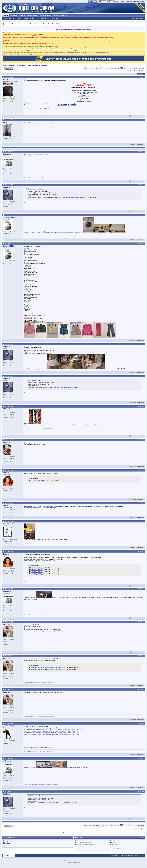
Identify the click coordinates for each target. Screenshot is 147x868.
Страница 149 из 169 (89, 68)
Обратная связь (114, 855)
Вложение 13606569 (30, 767)
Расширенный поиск (138, 18)
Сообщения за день (9, 18)
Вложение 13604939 (34, 387)
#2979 (143, 758)
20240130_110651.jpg (37, 481)
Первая (98, 68)
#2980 (143, 791)
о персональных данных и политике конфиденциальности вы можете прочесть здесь (31, 54)
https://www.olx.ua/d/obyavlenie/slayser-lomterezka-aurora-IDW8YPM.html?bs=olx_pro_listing (51, 733)
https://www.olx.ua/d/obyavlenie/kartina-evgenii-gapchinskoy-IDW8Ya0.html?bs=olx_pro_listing (52, 734)
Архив (136, 855)
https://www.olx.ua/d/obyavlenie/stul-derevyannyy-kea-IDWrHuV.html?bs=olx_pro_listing (50, 731)
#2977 (143, 689)
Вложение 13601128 (70, 197)
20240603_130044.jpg (37, 572)
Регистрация (141, 1)
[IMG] (111, 844)
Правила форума (118, 849)
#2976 (143, 656)
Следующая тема (79, 833)
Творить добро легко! (53, 27)
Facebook (8, 844)
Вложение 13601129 (83, 197)
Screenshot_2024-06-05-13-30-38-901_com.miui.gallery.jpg (47, 668)
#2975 (143, 622)
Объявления (15, 24)
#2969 (143, 440)
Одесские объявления (60, 16)
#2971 (143, 503)
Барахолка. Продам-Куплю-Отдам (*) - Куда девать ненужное (28, 65)
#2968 (143, 406)
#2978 (143, 723)
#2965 (143, 244)
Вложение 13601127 (58, 197)
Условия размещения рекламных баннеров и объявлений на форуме (73, 29)
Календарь (25, 18)
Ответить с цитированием (137, 116)
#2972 (143, 521)
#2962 (143, 152)
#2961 (143, 120)
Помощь (123, 1)
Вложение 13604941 (59, 387)
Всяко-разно (24, 24)
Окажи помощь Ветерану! (81, 27)
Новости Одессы (32, 16)
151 (127, 68)
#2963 (143, 185)
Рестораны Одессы (46, 16)
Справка (18, 18)
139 (112, 68)
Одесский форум (71, 862)
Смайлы (112, 843)
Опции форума (44, 18)
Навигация (54, 18)
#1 (143, 77)
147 (115, 68)
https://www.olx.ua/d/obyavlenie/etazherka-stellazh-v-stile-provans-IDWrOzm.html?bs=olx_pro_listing (53, 730)
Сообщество (34, 18)
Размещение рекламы (126, 855)
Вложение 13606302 (30, 598)
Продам (32, 24)
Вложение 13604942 (72, 387)
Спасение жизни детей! (66, 27)
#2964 (143, 215)
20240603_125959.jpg (37, 570)
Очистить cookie (131, 1)
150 (124, 68)
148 (118, 68)
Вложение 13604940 (47, 387)
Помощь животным (95, 27)
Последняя (140, 68)
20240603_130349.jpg (37, 574)
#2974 (143, 589)
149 (121, 68)
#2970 (143, 470)
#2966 (143, 344)
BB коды (112, 841)
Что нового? (14, 16)
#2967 (143, 376)
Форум (6, 16)
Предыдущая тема (68, 833)
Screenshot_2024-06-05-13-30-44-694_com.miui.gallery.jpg (47, 670)
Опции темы (140, 74)
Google (7, 841)
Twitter (7, 846)
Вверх (141, 77)
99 (109, 68)
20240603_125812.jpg (37, 568)
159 (131, 68)
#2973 (143, 551)
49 (106, 68)
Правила (22, 16)
